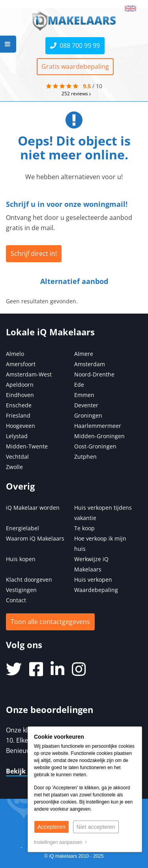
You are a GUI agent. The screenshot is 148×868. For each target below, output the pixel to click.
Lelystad (17, 436)
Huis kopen (21, 559)
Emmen (84, 395)
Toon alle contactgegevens (50, 622)
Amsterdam (90, 364)
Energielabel (22, 528)
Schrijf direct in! (34, 253)
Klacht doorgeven (29, 580)
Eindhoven (20, 395)
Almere (84, 354)
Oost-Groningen (95, 446)
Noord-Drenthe (94, 374)
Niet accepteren (96, 827)
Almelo (15, 354)
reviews (76, 94)
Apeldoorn (20, 385)
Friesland (18, 415)
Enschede (19, 405)
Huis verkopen (93, 580)
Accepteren (52, 827)
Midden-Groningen (99, 436)
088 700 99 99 (75, 45)
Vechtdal (17, 457)
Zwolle (14, 467)
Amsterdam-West (29, 374)
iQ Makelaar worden (33, 508)
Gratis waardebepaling (75, 66)
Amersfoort (21, 364)
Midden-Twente (27, 446)
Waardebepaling (96, 590)
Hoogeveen (21, 426)
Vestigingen (21, 590)
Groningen (88, 415)
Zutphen (85, 457)
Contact (16, 600)
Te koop (84, 528)
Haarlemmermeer (98, 426)
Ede (79, 385)
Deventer (86, 405)
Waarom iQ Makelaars (35, 538)
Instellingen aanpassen (60, 842)
